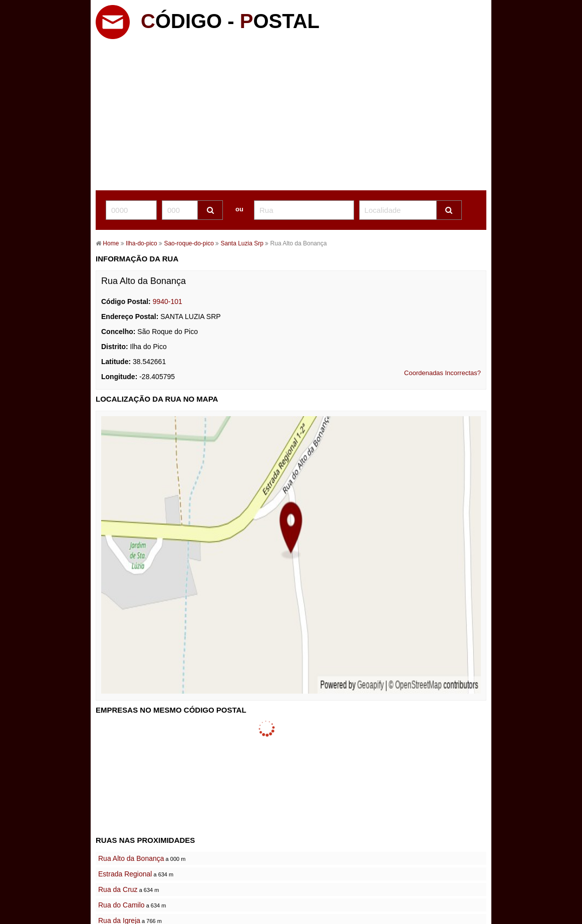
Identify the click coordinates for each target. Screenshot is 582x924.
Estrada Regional (125, 874)
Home (111, 243)
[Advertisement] (291, 115)
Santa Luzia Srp (241, 243)
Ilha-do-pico (141, 243)
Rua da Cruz (118, 889)
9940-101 (168, 301)
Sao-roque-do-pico (190, 243)
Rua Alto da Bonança (131, 858)
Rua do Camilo (121, 905)
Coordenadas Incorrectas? (443, 373)
